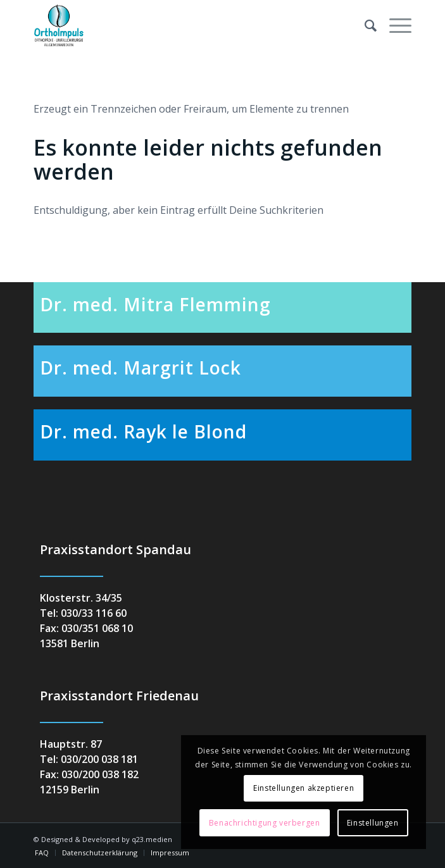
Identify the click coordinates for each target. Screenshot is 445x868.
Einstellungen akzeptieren (304, 788)
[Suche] (364, 25)
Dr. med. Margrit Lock (141, 368)
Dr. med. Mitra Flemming (155, 304)
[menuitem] (364, 25)
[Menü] (394, 25)
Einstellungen (373, 823)
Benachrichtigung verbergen (265, 823)
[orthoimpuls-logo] (185, 25)
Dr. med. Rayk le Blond (143, 431)
